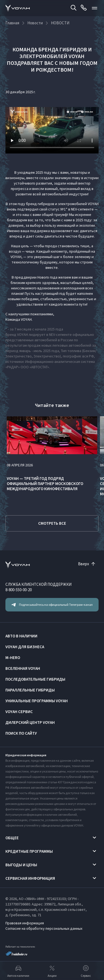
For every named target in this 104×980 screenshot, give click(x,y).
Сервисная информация (30, 878)
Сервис (86, 971)
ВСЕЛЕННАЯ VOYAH (23, 668)
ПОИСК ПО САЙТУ (21, 733)
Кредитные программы (29, 851)
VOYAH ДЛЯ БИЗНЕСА (25, 647)
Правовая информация (25, 923)
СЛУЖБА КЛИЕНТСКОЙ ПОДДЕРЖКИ (38, 584)
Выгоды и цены (21, 865)
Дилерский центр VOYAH (30, 722)
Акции (52, 971)
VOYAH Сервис (19, 712)
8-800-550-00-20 (19, 590)
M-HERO (13, 658)
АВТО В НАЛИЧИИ (21, 636)
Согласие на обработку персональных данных (44, 928)
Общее (12, 838)
